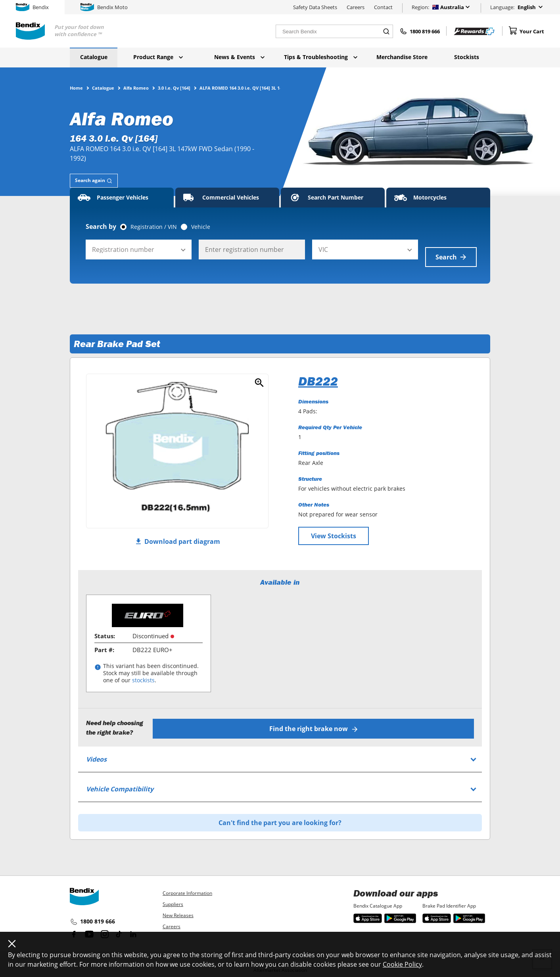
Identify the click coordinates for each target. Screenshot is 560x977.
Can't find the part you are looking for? (280, 813)
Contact (383, 7)
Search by (101, 226)
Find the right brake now (316, 719)
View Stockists (334, 528)
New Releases (178, 906)
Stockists (467, 57)
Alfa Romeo (136, 88)
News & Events (239, 57)
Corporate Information (187, 884)
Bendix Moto (104, 7)
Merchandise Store (402, 57)
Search (451, 250)
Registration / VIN (154, 227)
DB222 (318, 374)
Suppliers (173, 895)
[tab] (94, 181)
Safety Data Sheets (315, 7)
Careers (356, 7)
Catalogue (94, 57)
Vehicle (201, 227)
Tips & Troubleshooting (321, 57)
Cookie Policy (402, 964)
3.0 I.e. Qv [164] (174, 88)
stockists (143, 673)
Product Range (158, 57)
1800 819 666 (92, 912)
